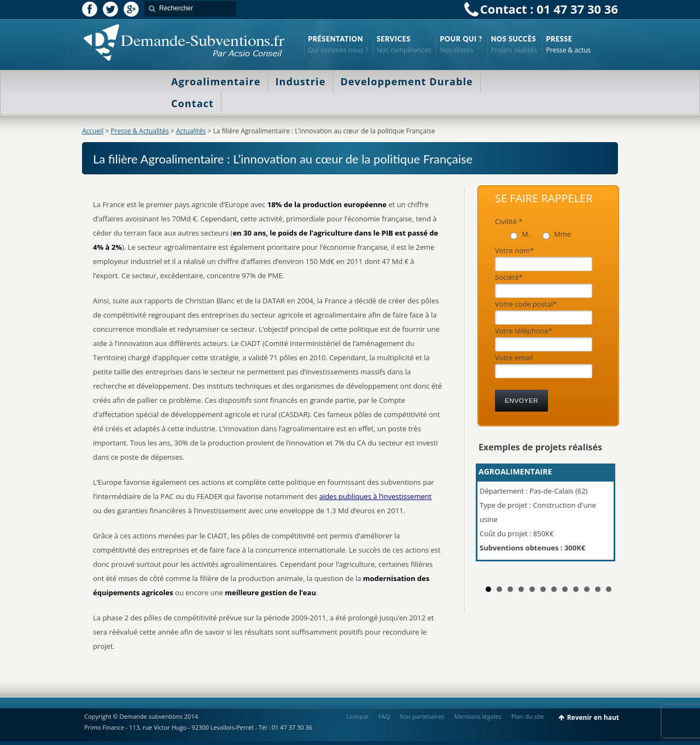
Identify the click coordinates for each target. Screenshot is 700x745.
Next (604, 517)
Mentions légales (478, 716)
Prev (493, 517)
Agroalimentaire (216, 81)
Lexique (358, 716)
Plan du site (528, 716)
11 (598, 589)
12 (609, 589)
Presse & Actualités (139, 131)
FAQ (384, 716)
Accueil (93, 131)
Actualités (191, 131)
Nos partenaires (422, 716)
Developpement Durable (406, 81)
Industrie (300, 81)
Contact (192, 103)
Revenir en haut (593, 717)
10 (587, 589)
